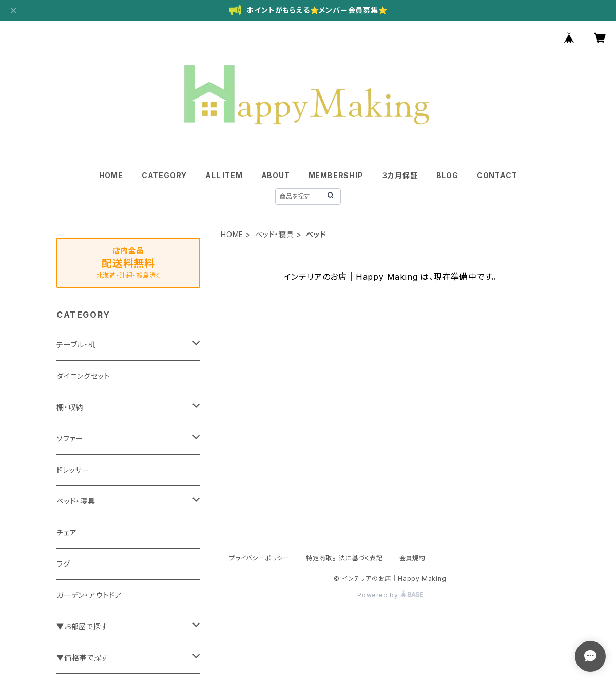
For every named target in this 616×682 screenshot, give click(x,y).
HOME (111, 175)
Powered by (390, 595)
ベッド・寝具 (275, 234)
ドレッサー (73, 470)
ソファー (70, 439)
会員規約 (412, 558)
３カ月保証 (400, 175)
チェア (66, 532)
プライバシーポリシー (259, 558)
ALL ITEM (224, 175)
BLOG (447, 175)
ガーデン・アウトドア (89, 595)
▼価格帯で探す (83, 658)
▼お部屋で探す (82, 626)
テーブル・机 (76, 345)
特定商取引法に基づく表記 (344, 558)
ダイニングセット (83, 376)
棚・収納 (70, 407)
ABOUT (276, 175)
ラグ (63, 564)
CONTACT (497, 175)
